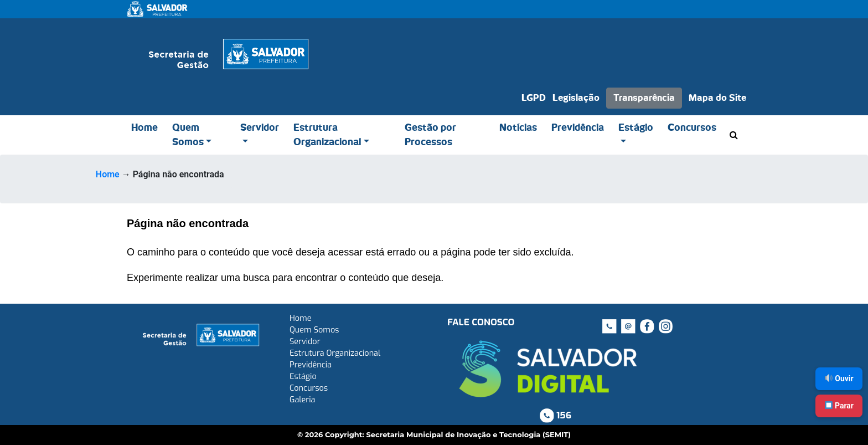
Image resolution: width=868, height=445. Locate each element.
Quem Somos (188, 135)
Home (144, 128)
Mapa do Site (717, 98)
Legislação (576, 98)
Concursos (692, 128)
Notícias (518, 128)
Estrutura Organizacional (327, 135)
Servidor (260, 128)
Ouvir (839, 378)
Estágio (636, 128)
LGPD (534, 98)
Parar (839, 406)
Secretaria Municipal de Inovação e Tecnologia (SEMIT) (468, 434)
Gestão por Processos (430, 135)
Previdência (578, 128)
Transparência (644, 98)
